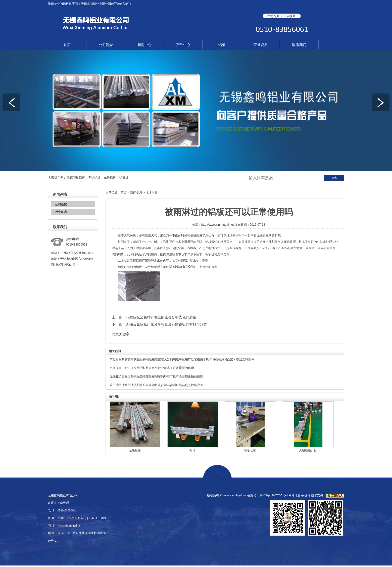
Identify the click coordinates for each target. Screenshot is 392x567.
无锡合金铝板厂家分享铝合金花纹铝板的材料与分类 (166, 324)
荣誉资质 (261, 45)
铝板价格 (211, 254)
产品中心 (183, 45)
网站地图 (295, 495)
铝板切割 (250, 450)
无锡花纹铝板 (76, 178)
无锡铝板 (94, 178)
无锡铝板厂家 (139, 261)
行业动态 (61, 212)
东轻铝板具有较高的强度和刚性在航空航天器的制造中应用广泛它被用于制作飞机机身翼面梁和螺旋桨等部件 (182, 359)
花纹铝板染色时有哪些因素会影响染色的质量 (161, 317)
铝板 (66, 4)
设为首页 (273, 16)
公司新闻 (61, 204)
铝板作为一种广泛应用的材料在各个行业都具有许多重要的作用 (152, 368)
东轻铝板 (110, 178)
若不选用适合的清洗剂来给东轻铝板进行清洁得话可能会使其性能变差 (156, 385)
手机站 (306, 495)
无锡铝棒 (135, 450)
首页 (67, 45)
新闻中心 (144, 45)
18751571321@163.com (77, 253)
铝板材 (124, 178)
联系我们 (299, 45)
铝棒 (192, 450)
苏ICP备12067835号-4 (274, 495)
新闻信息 (136, 193)
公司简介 (106, 45)
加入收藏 (289, 16)
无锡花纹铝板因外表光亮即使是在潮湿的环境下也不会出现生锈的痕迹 (156, 376)
